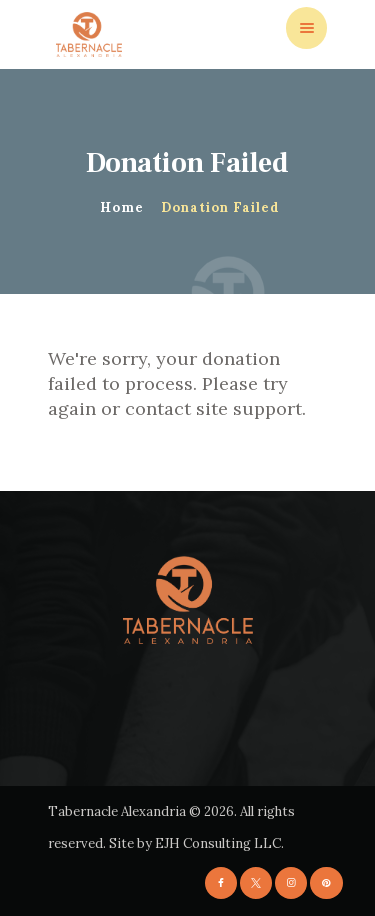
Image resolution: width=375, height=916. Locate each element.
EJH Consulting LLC (218, 843)
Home (122, 207)
